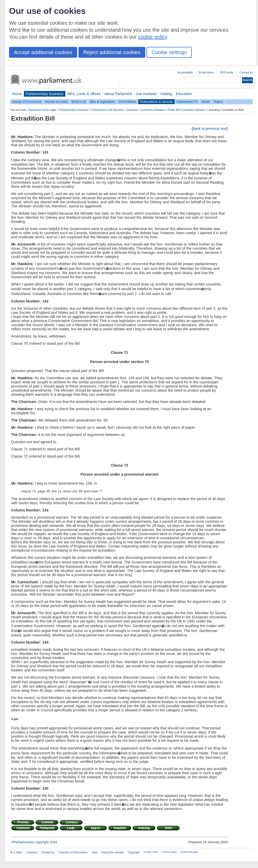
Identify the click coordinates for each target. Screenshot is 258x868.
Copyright (134, 852)
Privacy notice (151, 852)
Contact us (246, 72)
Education (184, 94)
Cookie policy (169, 852)
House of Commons (27, 102)
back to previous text (210, 129)
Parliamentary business (45, 94)
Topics (218, 102)
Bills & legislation (102, 102)
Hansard (132, 110)
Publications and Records (107, 110)
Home (17, 94)
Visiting (166, 94)
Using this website (112, 852)
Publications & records (156, 102)
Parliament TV (187, 102)
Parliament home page (42, 110)
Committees (127, 102)
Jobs (94, 852)
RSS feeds (227, 72)
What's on (79, 102)
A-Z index (16, 852)
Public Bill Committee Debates (187, 110)
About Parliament (118, 94)
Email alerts (206, 72)
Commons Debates (152, 110)
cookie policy (153, 37)
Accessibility (185, 72)
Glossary (32, 852)
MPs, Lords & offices (84, 94)
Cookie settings (169, 52)
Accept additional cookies (43, 52)
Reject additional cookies (112, 52)
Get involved (146, 94)
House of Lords (56, 102)
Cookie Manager (189, 852)
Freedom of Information (73, 852)
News (206, 102)
